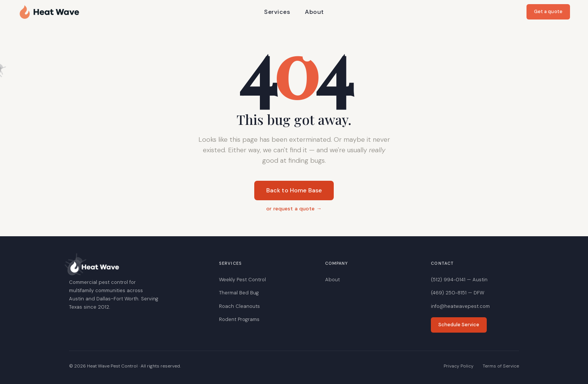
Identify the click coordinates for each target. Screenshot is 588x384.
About (314, 12)
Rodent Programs (239, 319)
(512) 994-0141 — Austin (459, 280)
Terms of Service (501, 366)
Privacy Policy (459, 366)
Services (277, 12)
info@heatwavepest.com (460, 306)
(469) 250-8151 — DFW (457, 293)
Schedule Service (459, 325)
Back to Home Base (294, 190)
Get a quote (548, 11)
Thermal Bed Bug (239, 293)
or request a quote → (294, 208)
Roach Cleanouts (239, 306)
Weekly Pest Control (242, 280)
